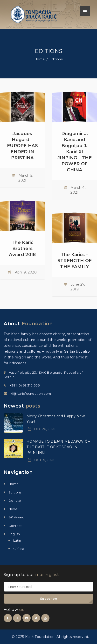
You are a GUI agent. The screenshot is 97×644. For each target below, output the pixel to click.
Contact (15, 526)
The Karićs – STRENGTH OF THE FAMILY (75, 261)
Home (40, 59)
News (13, 509)
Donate (15, 500)
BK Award (17, 517)
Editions (15, 492)
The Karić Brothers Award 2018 (22, 249)
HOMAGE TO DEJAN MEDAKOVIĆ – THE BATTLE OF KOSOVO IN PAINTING (58, 447)
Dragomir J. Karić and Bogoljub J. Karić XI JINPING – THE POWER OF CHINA (75, 152)
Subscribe (48, 599)
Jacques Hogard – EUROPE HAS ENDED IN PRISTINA (22, 146)
